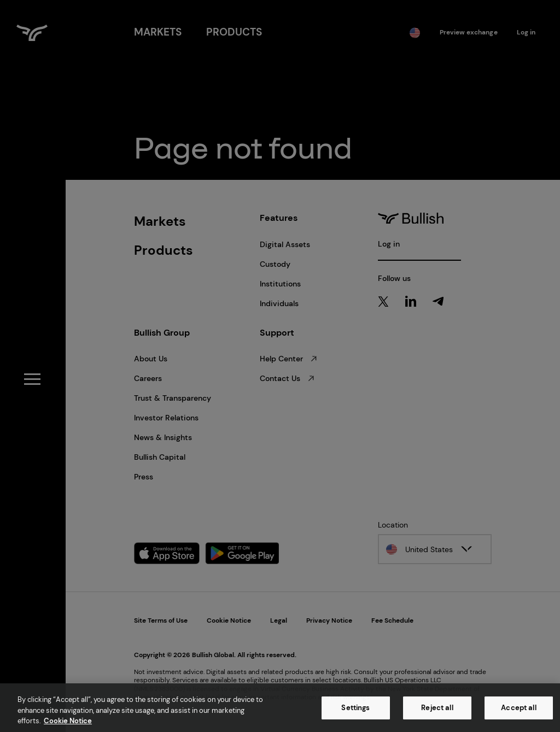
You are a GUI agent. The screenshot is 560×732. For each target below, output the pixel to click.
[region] (280, 708)
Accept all (518, 708)
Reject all (437, 708)
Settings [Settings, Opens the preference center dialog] (355, 708)
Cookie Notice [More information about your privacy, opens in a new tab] (68, 721)
